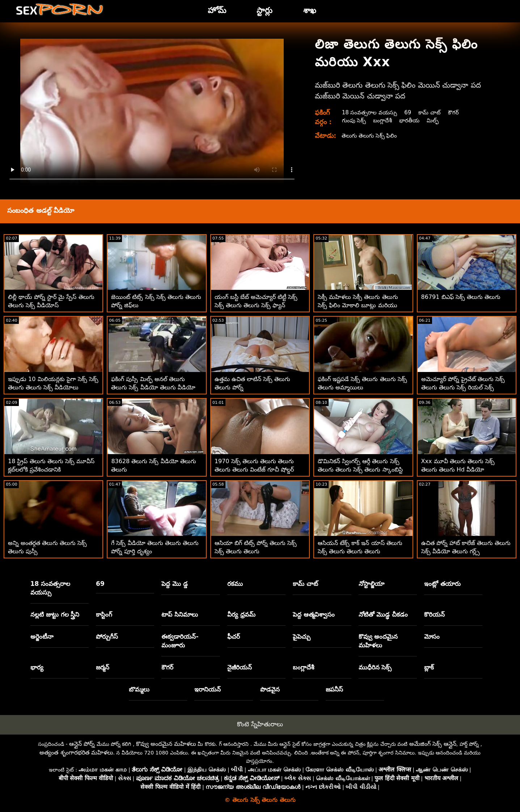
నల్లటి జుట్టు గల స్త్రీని (55, 614)
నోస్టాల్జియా (371, 584)
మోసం (432, 637)
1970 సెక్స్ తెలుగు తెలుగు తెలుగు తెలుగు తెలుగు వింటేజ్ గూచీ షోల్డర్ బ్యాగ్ (254, 470)
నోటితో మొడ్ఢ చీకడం (383, 614)
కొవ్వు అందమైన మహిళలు (378, 641)
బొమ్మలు (139, 689)
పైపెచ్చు (302, 637)
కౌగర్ (458, 112)
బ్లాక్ (429, 667)
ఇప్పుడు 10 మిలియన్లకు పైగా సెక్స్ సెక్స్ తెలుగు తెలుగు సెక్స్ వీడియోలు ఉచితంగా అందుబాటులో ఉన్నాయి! (53, 387)
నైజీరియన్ (240, 667)
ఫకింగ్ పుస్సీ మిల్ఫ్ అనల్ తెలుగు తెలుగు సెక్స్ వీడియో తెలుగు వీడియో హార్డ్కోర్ (153, 387)
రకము (235, 584)
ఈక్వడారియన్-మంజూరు (180, 641)
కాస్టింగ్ (104, 614)
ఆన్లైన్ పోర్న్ (82, 744)
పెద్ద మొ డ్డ (175, 584)
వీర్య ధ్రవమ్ (241, 614)
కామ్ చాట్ (433, 112)
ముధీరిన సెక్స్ (375, 667)
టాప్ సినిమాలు (180, 614)
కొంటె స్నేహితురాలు (260, 724)
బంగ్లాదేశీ (384, 120)
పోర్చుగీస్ (107, 637)
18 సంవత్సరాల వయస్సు (370, 112)
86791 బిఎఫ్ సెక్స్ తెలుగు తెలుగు (461, 297)
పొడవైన (270, 689)
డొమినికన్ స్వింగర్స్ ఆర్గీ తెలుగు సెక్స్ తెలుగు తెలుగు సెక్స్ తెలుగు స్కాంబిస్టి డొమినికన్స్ (360, 470)
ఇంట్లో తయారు (442, 584)
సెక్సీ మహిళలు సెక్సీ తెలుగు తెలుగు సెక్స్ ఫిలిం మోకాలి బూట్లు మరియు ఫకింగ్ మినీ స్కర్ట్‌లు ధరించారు (358, 305)
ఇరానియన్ (208, 689)
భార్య (37, 667)
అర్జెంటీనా (42, 637)
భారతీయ (412, 120)
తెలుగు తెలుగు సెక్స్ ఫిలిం (371, 136)
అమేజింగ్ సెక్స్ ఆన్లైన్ (433, 744)
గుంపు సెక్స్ (354, 120)
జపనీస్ (334, 689)
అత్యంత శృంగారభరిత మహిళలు (76, 752)
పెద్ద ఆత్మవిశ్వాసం (314, 614)
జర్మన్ (103, 667)
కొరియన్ (434, 614)
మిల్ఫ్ (436, 120)
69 (410, 112)
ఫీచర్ (234, 637)
